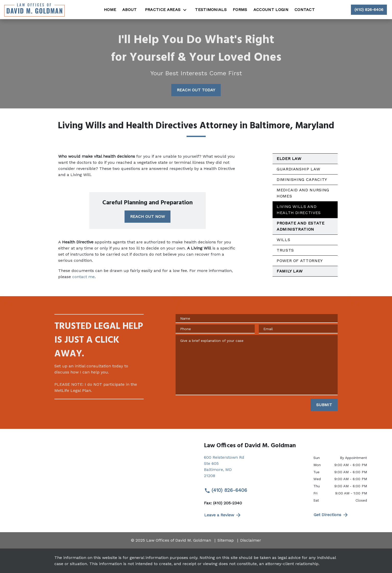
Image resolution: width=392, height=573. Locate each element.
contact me (83, 277)
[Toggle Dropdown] (186, 10)
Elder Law (289, 159)
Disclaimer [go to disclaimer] (251, 540)
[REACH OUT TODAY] (196, 90)
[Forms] (240, 10)
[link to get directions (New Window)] (255, 469)
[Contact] (305, 10)
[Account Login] (271, 10)
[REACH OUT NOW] (148, 217)
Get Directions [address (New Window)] (331, 515)
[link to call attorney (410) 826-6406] (369, 10)
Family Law (290, 271)
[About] (130, 10)
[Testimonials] (211, 10)
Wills (283, 240)
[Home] (110, 10)
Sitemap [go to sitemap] (226, 540)
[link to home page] (34, 10)
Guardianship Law (298, 169)
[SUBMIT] (324, 405)
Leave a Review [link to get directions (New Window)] (223, 515)
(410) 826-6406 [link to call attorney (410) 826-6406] (226, 490)
